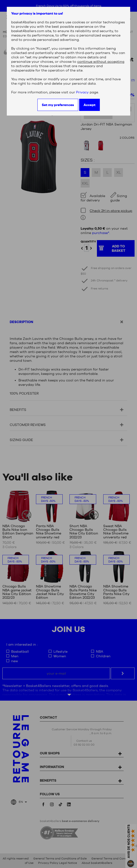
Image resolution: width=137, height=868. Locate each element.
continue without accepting (101, 62)
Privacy (82, 92)
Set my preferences (58, 105)
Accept (90, 105)
